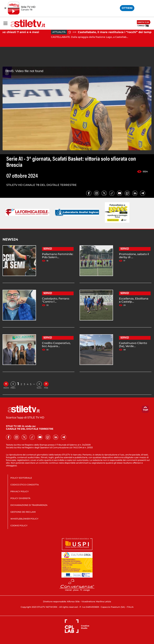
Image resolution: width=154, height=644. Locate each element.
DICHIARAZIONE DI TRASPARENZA (29, 505)
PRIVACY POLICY (20, 491)
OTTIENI (127, 8)
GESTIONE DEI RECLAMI (23, 512)
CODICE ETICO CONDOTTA (25, 485)
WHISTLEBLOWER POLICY (24, 519)
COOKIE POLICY (19, 526)
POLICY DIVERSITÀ (20, 498)
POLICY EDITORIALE (21, 478)
